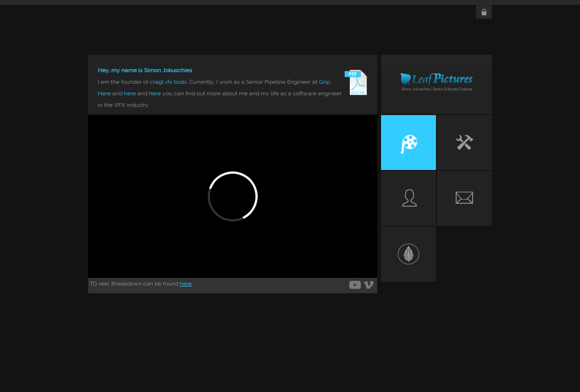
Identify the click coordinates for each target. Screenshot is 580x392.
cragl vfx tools (168, 82)
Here (104, 93)
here (130, 93)
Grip (324, 82)
